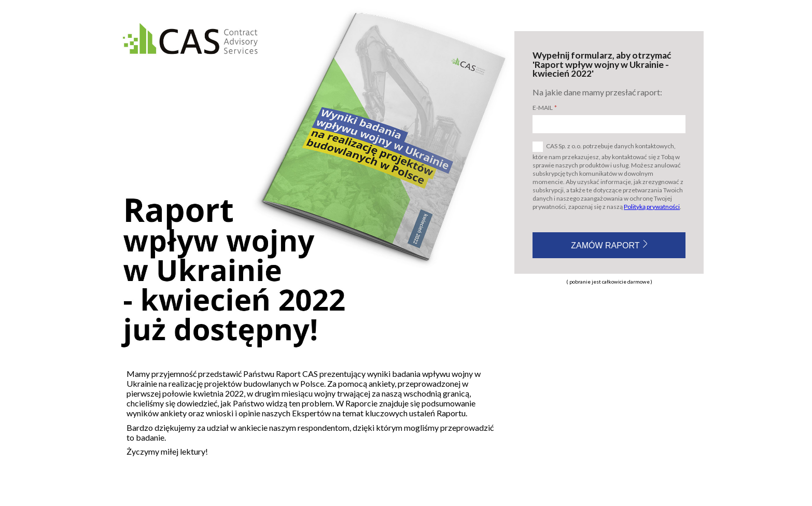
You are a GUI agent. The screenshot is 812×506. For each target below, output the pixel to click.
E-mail (543, 108)
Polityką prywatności (652, 207)
